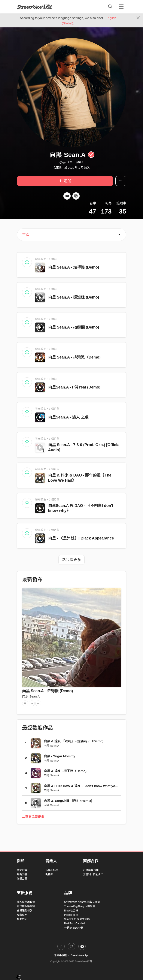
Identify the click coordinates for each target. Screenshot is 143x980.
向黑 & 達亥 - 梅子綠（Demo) (65, 771)
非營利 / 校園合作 (93, 874)
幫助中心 (22, 919)
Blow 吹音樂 (71, 911)
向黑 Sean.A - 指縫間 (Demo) (74, 327)
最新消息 (22, 874)
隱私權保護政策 (26, 902)
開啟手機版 (60, 955)
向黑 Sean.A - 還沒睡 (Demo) (74, 297)
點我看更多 (71, 560)
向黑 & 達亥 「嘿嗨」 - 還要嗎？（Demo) (74, 741)
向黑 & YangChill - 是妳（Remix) (68, 801)
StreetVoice (35, 7)
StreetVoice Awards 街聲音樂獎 (82, 902)
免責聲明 (22, 915)
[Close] (138, 18)
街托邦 (49, 874)
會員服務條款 (25, 911)
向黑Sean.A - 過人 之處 (68, 417)
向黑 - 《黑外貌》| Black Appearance (81, 538)
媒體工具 (22, 879)
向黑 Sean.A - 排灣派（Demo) (74, 357)
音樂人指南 (52, 870)
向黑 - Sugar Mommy (60, 756)
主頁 (26, 235)
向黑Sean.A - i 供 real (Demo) (74, 387)
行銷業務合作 (91, 870)
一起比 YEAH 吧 (74, 928)
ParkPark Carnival (75, 923)
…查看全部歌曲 (33, 816)
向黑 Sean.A (31, 696)
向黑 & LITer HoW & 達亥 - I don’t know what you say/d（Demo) (92, 786)
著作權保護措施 (26, 906)
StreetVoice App (80, 955)
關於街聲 (22, 870)
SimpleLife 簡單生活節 (77, 919)
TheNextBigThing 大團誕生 (80, 906)
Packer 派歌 (71, 915)
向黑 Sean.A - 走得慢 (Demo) (74, 267)
